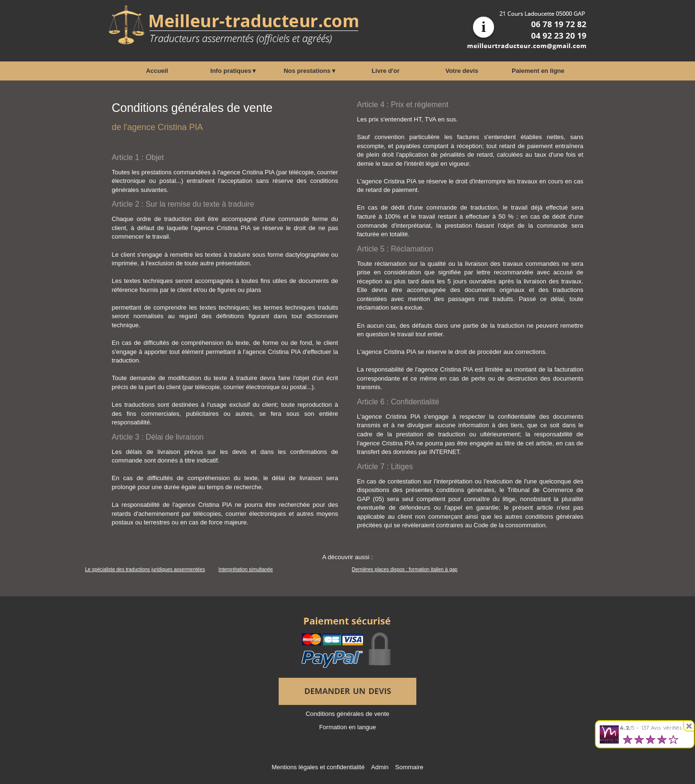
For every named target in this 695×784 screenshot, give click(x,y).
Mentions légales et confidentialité (318, 767)
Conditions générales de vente (348, 714)
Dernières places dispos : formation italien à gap (405, 569)
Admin (380, 767)
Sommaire (409, 767)
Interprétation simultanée (246, 569)
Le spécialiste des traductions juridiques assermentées (145, 569)
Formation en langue (347, 727)
